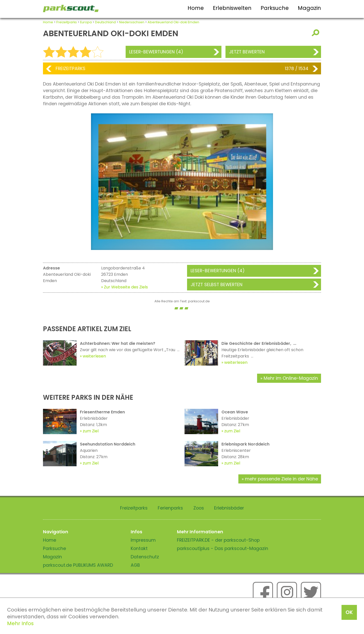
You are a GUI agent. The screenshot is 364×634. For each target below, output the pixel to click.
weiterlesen (94, 356)
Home (196, 8)
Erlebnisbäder (229, 508)
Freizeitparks (67, 22)
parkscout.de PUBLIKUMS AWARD (78, 565)
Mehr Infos (20, 623)
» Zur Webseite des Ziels (124, 287)
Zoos (199, 508)
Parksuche (275, 8)
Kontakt (139, 548)
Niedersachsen (132, 22)
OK (349, 612)
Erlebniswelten (232, 8)
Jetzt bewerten (247, 52)
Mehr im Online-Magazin (291, 378)
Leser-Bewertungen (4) (156, 52)
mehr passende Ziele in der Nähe (281, 479)
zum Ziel (91, 431)
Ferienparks (170, 508)
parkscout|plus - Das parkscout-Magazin (223, 548)
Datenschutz (145, 557)
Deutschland (105, 22)
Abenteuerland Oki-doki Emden (173, 22)
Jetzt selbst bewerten (217, 285)
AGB (135, 565)
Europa (86, 22)
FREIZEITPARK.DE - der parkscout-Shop (218, 540)
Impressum (143, 540)
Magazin (309, 8)
